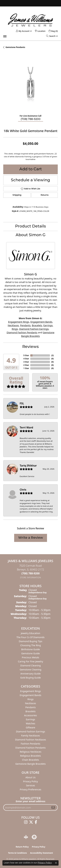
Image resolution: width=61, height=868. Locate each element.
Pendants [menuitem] (31, 707)
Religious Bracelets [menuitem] (30, 756)
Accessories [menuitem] (30, 715)
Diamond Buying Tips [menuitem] (30, 641)
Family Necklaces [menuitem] (30, 736)
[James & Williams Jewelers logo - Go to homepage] (31, 20)
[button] (23, 31)
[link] (40, 31)
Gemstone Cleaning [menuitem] (30, 670)
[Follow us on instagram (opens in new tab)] (26, 822)
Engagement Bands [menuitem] (30, 695)
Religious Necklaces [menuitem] (30, 752)
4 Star (26, 359)
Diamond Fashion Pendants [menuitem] (31, 748)
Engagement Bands (41, 322)
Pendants (25, 325)
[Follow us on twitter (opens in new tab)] (31, 822)
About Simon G (31, 235)
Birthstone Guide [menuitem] (30, 649)
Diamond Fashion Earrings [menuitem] (30, 732)
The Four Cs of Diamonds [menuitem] (30, 637)
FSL (22, 403)
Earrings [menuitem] (30, 719)
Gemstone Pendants (15, 47)
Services (30, 785)
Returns (45, 195)
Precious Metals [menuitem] (30, 657)
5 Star (26, 355)
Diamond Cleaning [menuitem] (30, 665)
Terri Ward (26, 427)
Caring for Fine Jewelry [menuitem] (30, 661)
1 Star (26, 368)
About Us (31, 777)
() (52, 355)
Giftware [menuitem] (31, 727)
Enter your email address (30, 801)
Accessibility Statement (41, 853)
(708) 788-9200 (31, 119)
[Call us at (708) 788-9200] (31, 573)
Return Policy (22, 847)
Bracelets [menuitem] (30, 711)
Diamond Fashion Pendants (22, 332)
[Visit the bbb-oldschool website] (26, 837)
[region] (30, 85)
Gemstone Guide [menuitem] (31, 653)
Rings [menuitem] (30, 699)
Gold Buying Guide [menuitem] (30, 678)
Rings (15, 329)
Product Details (30, 226)
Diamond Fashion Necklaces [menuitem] (31, 740)
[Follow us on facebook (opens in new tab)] (36, 822)
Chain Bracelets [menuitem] (30, 760)
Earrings (48, 325)
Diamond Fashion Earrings (34, 329)
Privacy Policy (30, 781)
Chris (23, 490)
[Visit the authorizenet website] (34, 837)
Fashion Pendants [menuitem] (30, 744)
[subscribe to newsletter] (53, 807)
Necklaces (13, 325)
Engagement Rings (19, 322)
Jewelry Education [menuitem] (30, 633)
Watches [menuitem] (30, 723)
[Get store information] (30, 578)
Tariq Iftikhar (28, 466)
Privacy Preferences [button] (31, 789)
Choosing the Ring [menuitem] (30, 645)
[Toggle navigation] (5, 36)
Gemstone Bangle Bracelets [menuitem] (30, 764)
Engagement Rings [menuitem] (31, 691)
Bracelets (37, 325)
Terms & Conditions (17, 853)
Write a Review (31, 538)
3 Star (26, 362)
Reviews (30, 347)
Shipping (17, 195)
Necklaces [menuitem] (30, 703)
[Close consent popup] (56, 863)
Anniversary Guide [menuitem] (30, 674)
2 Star (26, 365)
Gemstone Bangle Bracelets (38, 334)
